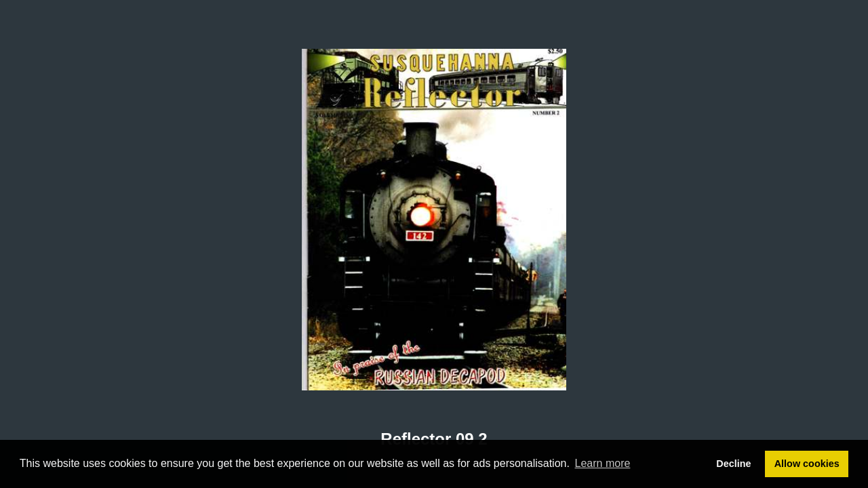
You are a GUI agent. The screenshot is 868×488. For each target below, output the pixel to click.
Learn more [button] (603, 463)
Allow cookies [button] (807, 464)
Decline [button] (733, 464)
